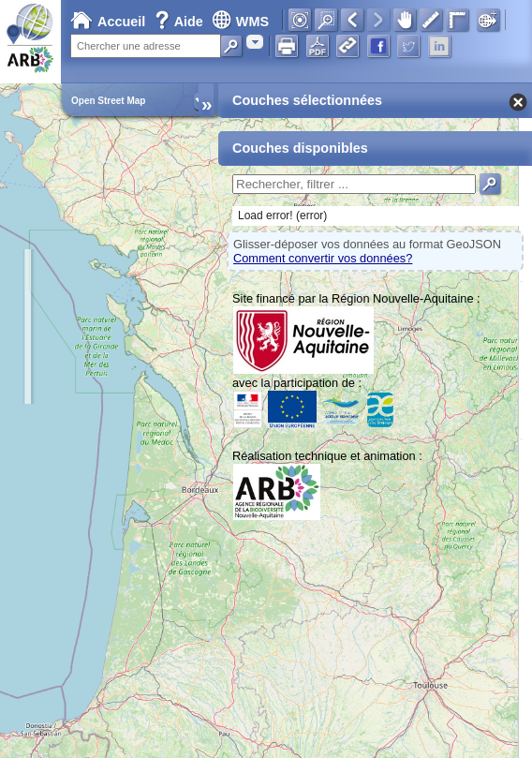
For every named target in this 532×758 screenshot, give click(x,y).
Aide (181, 22)
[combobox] (255, 42)
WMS (240, 22)
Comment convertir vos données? (323, 258)
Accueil (108, 22)
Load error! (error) (282, 216)
